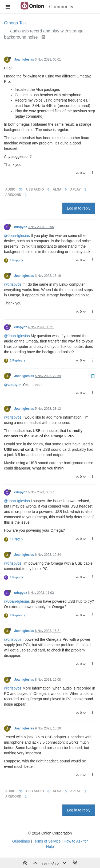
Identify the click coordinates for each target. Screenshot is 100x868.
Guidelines (21, 841)
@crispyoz (13, 284)
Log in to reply (79, 208)
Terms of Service (47, 841)
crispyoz (21, 227)
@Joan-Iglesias (17, 236)
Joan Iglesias (24, 59)
